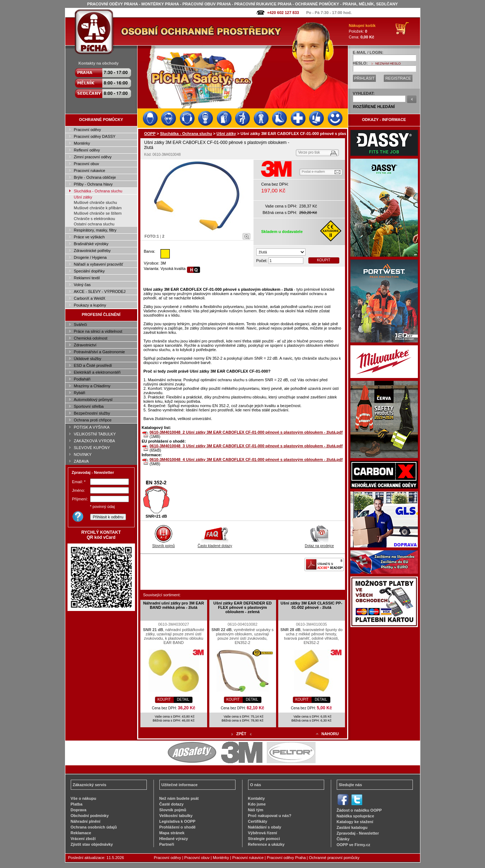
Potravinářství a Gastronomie (99, 352)
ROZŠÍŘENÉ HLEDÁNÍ (374, 107)
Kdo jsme (257, 804)
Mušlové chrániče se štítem (98, 213)
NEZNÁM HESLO (388, 64)
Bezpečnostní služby (92, 413)
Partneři (167, 844)
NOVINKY (83, 454)
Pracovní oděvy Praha (286, 858)
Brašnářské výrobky (91, 244)
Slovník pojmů (164, 544)
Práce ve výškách (89, 237)
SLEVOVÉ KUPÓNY (92, 448)
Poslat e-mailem (314, 172)
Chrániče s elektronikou (95, 219)
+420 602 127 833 (283, 13)
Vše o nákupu (84, 798)
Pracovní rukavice (90, 171)
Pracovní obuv (87, 164)
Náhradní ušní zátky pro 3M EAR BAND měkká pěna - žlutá (174, 605)
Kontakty (257, 798)
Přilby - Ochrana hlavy (93, 184)
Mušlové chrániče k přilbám (98, 208)
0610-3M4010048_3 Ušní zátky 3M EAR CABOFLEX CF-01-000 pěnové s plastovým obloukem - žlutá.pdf (246, 446)
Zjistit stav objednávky (92, 844)
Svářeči (81, 325)
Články (343, 839)
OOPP (150, 134)
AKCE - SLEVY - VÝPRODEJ (100, 291)
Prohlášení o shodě (178, 827)
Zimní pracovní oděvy (93, 157)
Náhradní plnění (86, 821)
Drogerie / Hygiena (90, 257)
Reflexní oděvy (87, 150)
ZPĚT (241, 734)
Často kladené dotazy (215, 544)
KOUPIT (324, 260)
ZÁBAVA (81, 461)
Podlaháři (82, 379)
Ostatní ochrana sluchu (94, 224)
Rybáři (80, 393)
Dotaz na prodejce (319, 544)
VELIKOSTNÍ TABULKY (95, 434)
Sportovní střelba (89, 406)
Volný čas (82, 285)
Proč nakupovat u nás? (270, 816)
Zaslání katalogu (352, 827)
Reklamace (81, 833)
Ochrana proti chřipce (93, 420)
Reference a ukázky (266, 844)
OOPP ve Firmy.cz (354, 845)
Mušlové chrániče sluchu (95, 202)
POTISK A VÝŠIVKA (92, 427)
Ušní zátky (83, 197)
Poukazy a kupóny (90, 305)
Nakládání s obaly (265, 827)
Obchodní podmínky (90, 816)
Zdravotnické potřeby (92, 251)
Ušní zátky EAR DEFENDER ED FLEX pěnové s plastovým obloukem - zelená (242, 607)
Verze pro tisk (309, 152)
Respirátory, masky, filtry (95, 230)
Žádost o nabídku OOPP (359, 810)
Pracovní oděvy (88, 130)
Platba (77, 804)
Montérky (82, 143)
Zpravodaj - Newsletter (358, 833)
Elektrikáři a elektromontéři (97, 372)
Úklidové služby (88, 359)
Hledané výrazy (174, 839)
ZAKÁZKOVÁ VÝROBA (95, 441)
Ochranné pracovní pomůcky (334, 858)
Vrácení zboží (83, 839)
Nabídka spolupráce (356, 816)
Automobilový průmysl (93, 400)
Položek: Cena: (362, 31)
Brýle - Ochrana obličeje (95, 177)
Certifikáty (258, 821)
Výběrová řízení (263, 833)
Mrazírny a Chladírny (92, 386)
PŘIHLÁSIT (365, 78)
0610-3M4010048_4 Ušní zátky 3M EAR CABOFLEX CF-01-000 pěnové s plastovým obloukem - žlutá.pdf (246, 459)
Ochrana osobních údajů (94, 827)
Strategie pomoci (264, 839)
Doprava (79, 810)
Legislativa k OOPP (178, 821)
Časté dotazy (172, 804)
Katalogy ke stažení (355, 822)
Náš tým (256, 810)
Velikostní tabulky (176, 816)
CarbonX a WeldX (90, 298)
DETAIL (183, 699)
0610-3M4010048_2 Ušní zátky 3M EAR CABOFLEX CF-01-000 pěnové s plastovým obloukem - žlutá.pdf (246, 432)
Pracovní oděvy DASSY (95, 136)
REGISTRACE (398, 78)
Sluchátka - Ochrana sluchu (98, 191)
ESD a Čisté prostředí (93, 365)
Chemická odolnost (91, 338)
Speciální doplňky (89, 271)
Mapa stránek (172, 833)
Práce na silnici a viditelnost (98, 331)
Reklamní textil (87, 278)
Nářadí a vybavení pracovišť (99, 264)
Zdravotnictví (85, 345)
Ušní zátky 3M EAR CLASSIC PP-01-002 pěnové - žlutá (312, 605)
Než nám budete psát (179, 798)
